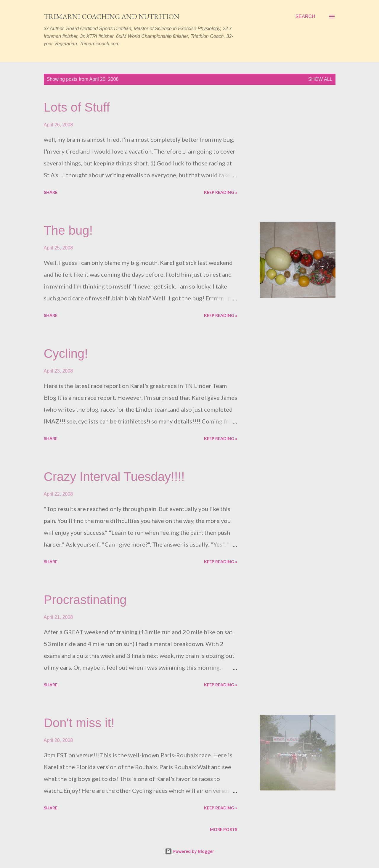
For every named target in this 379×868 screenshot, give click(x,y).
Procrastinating (85, 600)
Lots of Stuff (77, 107)
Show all (320, 79)
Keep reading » (221, 192)
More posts (224, 829)
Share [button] (51, 192)
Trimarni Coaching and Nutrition (112, 16)
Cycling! (66, 354)
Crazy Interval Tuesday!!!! (114, 477)
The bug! (68, 230)
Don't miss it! (79, 723)
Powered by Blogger (189, 851)
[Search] (305, 17)
